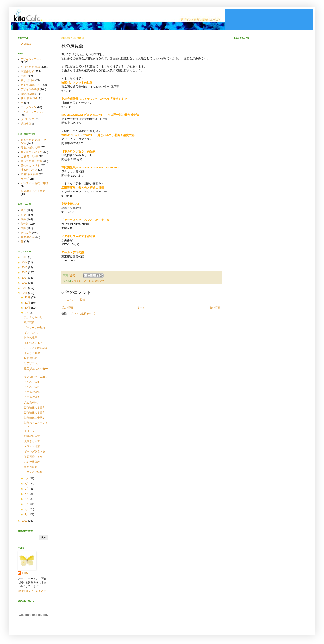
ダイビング (27, 119)
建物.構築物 (28, 94)
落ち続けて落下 (33, 343)
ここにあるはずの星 (36, 348)
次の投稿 (68, 307)
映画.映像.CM (29, 98)
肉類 (23, 228)
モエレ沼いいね (33, 472)
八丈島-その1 (32, 402)
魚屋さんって (32, 441)
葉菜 (23, 210)
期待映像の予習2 (34, 412)
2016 (25, 267)
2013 (25, 283)
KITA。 (26, 573)
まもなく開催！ (33, 353)
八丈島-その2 (32, 397)
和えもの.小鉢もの (32, 152)
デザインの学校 (30, 89)
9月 (27, 313)
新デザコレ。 (32, 363)
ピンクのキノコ (33, 333)
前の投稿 (215, 307)
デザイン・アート (81, 281)
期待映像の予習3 (34, 407)
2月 (27, 509)
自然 (23, 76)
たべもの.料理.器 (31, 67)
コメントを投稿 (76, 300)
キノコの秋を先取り (36, 377)
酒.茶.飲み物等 (29, 174)
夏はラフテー (32, 431)
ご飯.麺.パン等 (29, 156)
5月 (27, 494)
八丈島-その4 (32, 387)
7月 (27, 484)
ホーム (141, 307)
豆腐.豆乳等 (28, 237)
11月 (28, 303)
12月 (28, 297)
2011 (25, 293)
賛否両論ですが (33, 457)
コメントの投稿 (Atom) (82, 314)
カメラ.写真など (30, 85)
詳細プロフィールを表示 (32, 591)
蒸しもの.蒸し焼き (32, 161)
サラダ (25, 179)
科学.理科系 (28, 80)
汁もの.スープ (29, 170)
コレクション (29, 107)
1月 (27, 514)
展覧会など (98, 281)
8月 (27, 478)
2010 (25, 521)
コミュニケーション (33, 112)
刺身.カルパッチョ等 (33, 191)
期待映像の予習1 (34, 418)
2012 (25, 288)
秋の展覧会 (31, 467)
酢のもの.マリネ (30, 165)
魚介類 (25, 224)
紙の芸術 (29, 322)
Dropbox (26, 44)
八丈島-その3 (32, 392)
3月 (27, 504)
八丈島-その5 (32, 382)
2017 (25, 262)
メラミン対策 (32, 446)
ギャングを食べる (35, 451)
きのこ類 (26, 233)
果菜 (23, 219)
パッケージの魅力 (35, 328)
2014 (25, 278)
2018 (25, 257)
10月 (28, 308)
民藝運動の (31, 358)
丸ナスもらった (33, 317)
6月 (27, 489)
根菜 (23, 215)
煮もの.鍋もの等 (30, 147)
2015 (25, 272)
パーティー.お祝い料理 (34, 183)
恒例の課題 (31, 338)
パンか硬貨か (32, 462)
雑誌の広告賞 (32, 436)
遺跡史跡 (26, 124)
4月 (27, 499)
